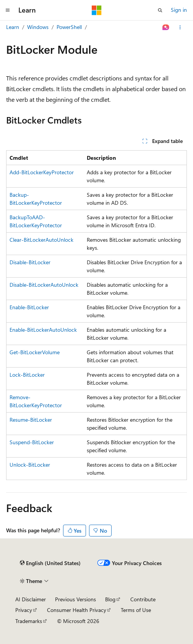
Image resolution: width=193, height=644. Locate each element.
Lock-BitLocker (27, 375)
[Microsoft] (97, 10)
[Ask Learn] (166, 27)
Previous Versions (75, 599)
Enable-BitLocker (29, 307)
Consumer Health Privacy (77, 610)
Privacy (24, 610)
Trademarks (29, 621)
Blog (110, 599)
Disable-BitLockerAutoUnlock (44, 285)
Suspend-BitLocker (32, 442)
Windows (38, 27)
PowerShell (69, 27)
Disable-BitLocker (30, 262)
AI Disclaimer (31, 599)
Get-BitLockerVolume (35, 352)
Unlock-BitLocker (30, 465)
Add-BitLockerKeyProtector (42, 172)
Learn (13, 27)
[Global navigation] (8, 10)
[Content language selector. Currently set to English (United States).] (50, 563)
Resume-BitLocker (31, 420)
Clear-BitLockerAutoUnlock (41, 240)
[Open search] (160, 10)
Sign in (179, 10)
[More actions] (180, 27)
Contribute (143, 599)
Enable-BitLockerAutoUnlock (43, 330)
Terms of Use (136, 610)
